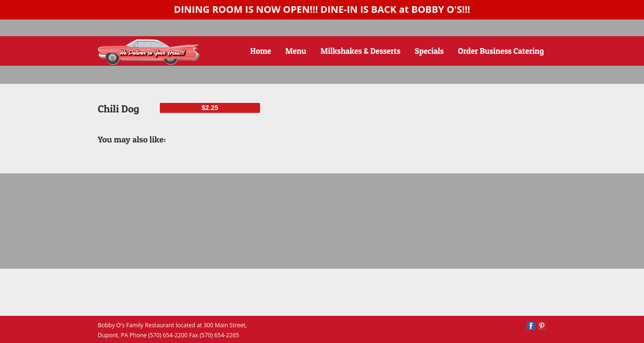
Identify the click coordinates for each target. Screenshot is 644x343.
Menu (296, 51)
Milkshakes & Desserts (361, 51)
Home (261, 51)
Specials (430, 51)
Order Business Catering (501, 51)
